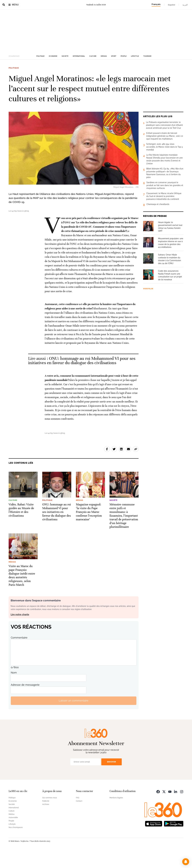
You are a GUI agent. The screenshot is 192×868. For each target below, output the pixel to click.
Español (172, 5)
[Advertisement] (96, 49)
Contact (79, 819)
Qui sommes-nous (50, 816)
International (79, 74)
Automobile (13, 836)
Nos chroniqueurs (16, 845)
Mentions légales (116, 816)
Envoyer (112, 780)
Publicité (46, 819)
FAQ (78, 816)
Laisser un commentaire (74, 719)
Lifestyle (135, 74)
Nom (14, 691)
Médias (104, 74)
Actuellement (14, 74)
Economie (53, 74)
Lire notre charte (20, 633)
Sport (114, 74)
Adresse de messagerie (25, 703)
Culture (93, 74)
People (124, 74)
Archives (46, 822)
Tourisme (147, 74)
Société (65, 74)
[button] (186, 862)
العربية (185, 5)
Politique (40, 74)
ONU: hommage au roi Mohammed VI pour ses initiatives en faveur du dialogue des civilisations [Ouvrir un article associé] (82, 379)
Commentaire (19, 656)
